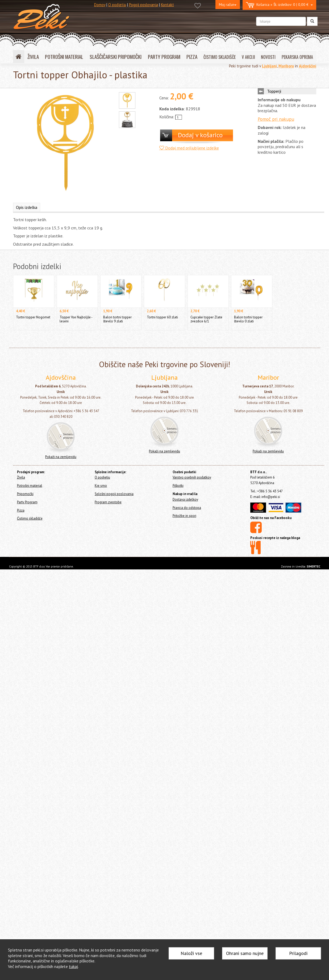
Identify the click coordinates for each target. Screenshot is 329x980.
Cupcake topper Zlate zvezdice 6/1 (206, 319)
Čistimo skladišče (30, 518)
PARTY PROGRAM (164, 57)
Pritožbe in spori (184, 516)
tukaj (73, 966)
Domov (100, 5)
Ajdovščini (308, 66)
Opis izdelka (27, 207)
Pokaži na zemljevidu (61, 457)
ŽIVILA (33, 57)
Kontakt (167, 5)
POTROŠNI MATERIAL (64, 57)
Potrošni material (30, 486)
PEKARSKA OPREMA (297, 57)
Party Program (27, 502)
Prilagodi (298, 953)
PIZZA (192, 57)
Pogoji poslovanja (143, 5)
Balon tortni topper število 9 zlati (117, 319)
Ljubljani (269, 66)
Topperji (274, 91)
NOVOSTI (268, 57)
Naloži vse (191, 953)
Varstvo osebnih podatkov (192, 477)
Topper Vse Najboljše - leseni (76, 319)
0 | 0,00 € (279, 5)
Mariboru (286, 66)
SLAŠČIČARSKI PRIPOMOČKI (116, 57)
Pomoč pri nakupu (276, 119)
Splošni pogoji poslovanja (114, 494)
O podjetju (117, 5)
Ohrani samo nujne (245, 953)
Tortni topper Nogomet (33, 317)
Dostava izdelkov (185, 499)
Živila (21, 477)
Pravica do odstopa (187, 508)
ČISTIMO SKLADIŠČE (220, 57)
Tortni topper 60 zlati (162, 317)
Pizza (21, 510)
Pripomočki (25, 494)
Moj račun (228, 5)
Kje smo (101, 486)
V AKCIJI (248, 57)
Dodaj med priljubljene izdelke (189, 148)
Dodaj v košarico (200, 135)
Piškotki (178, 486)
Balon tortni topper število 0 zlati (248, 319)
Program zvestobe (108, 502)
